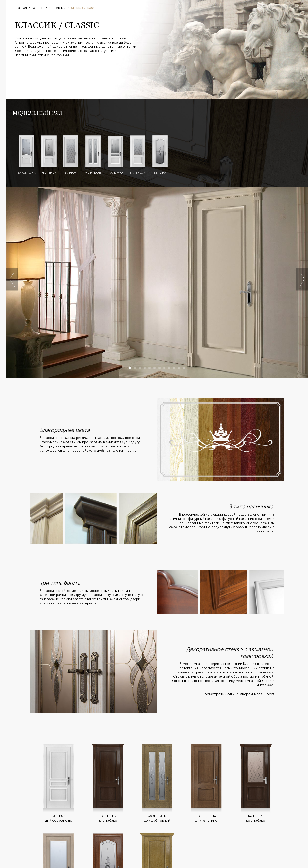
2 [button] (135, 368)
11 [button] (179, 368)
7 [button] (160, 368)
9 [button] (169, 368)
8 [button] (164, 368)
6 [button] (155, 368)
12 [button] (184, 368)
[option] (157, 282)
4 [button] (145, 368)
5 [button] (150, 368)
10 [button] (174, 368)
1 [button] (130, 368)
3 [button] (140, 368)
